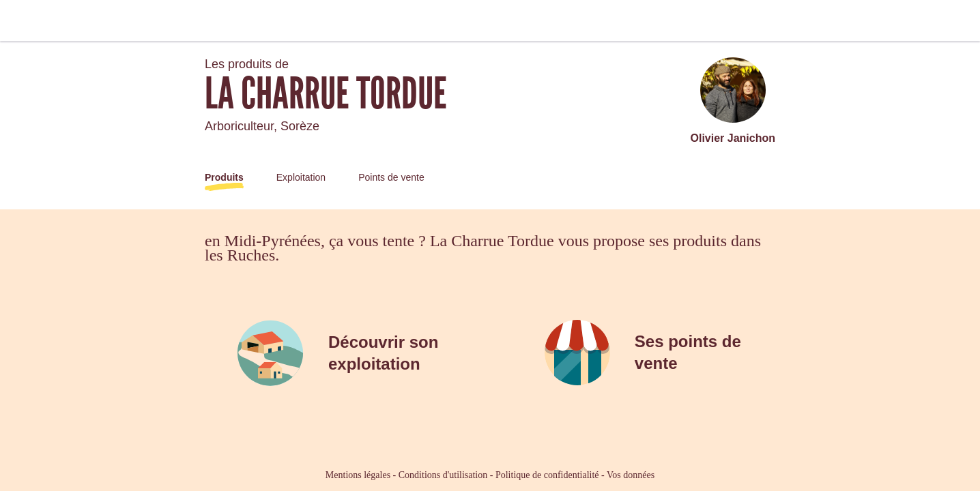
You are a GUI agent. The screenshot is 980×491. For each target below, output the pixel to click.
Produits (224, 177)
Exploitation (301, 177)
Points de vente (391, 177)
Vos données (631, 475)
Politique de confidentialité (547, 475)
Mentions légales (358, 475)
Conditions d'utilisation (443, 475)
